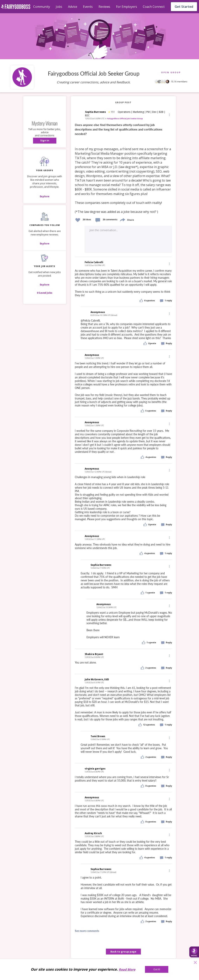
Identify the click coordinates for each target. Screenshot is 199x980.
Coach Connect (154, 7)
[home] (16, 7)
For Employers (127, 7)
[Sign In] (45, 141)
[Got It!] (157, 969)
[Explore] (45, 196)
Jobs (59, 7)
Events (88, 7)
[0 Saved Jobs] (45, 293)
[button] (45, 141)
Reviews (104, 7)
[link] (123, 168)
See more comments (87, 931)
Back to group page (123, 952)
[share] (122, 219)
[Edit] (169, 115)
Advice (73, 7)
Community (42, 7)
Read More (127, 969)
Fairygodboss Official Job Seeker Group (125, 119)
